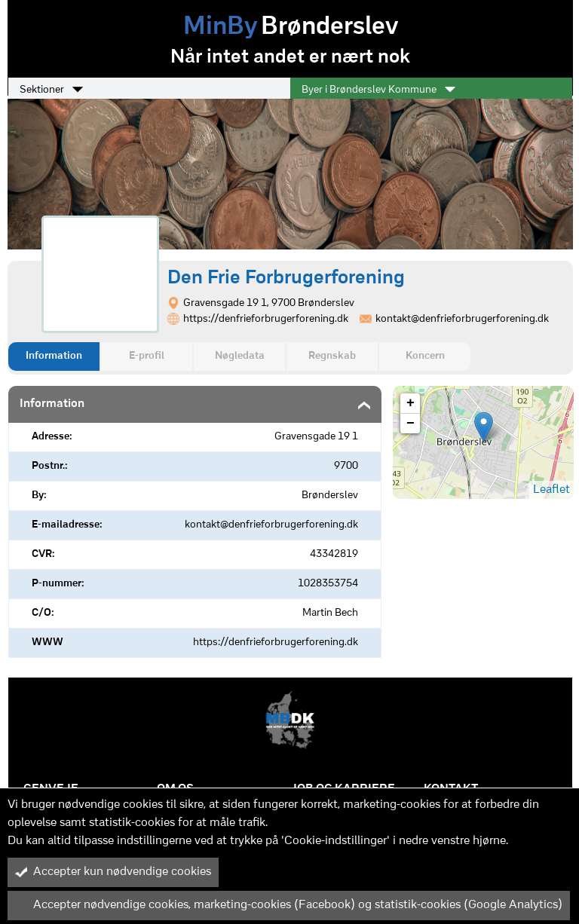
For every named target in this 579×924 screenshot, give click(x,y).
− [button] (411, 424)
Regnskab (332, 356)
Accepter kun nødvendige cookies (113, 872)
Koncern (425, 356)
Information (54, 356)
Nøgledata (240, 356)
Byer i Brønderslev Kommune (378, 90)
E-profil (147, 356)
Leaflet (551, 490)
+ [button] (411, 403)
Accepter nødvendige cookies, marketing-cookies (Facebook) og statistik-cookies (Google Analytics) (289, 905)
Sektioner (51, 90)
